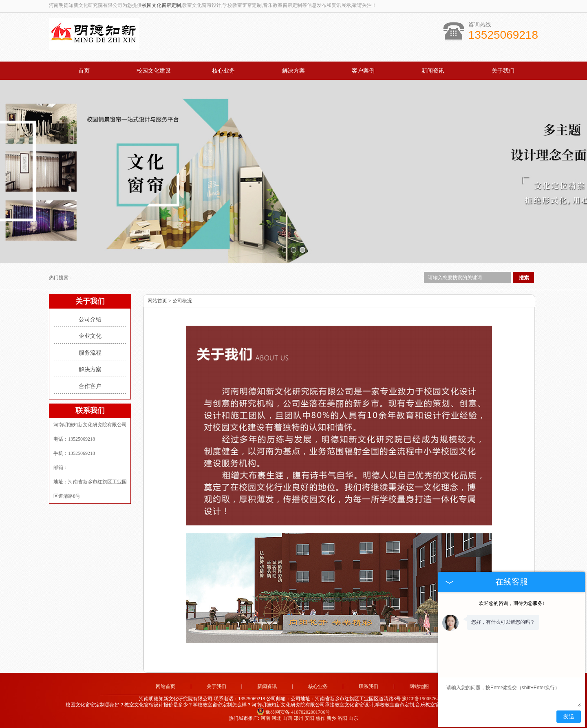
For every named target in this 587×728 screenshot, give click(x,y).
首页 (84, 71)
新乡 (331, 718)
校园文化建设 (154, 71)
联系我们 (369, 686)
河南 (265, 718)
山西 (287, 718)
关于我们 (503, 71)
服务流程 (90, 353)
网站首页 (157, 301)
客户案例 (363, 71)
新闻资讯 (433, 71)
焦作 (320, 718)
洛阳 (342, 718)
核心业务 (223, 71)
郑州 (298, 718)
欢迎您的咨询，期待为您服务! (512, 603)
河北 (276, 718)
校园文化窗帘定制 (161, 5)
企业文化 (90, 336)
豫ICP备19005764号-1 (425, 699)
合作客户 (90, 386)
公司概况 (182, 301)
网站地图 (419, 686)
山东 (353, 718)
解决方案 (293, 71)
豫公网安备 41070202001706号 (293, 712)
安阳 (309, 718)
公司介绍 (90, 319)
